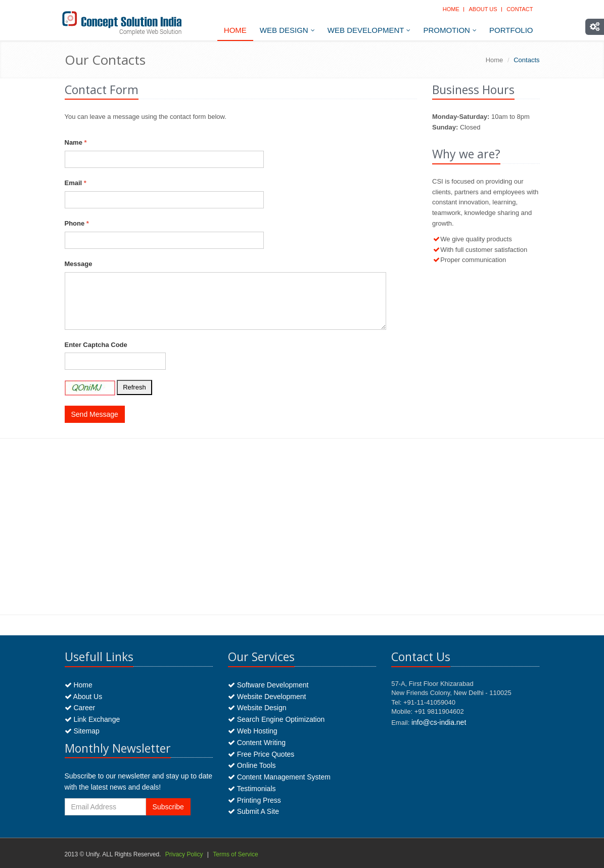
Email (76, 183)
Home (451, 9)
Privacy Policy (184, 854)
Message (79, 264)
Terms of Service (235, 854)
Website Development (267, 697)
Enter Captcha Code (96, 345)
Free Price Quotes (261, 754)
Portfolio (511, 30)
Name (76, 142)
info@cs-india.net (439, 722)
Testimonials (252, 789)
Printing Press (254, 800)
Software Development (268, 685)
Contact (520, 9)
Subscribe (168, 807)
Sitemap (82, 731)
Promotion (450, 30)
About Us (483, 9)
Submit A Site (253, 811)
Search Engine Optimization (276, 719)
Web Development (369, 30)
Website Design (257, 708)
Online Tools (252, 765)
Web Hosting (253, 731)
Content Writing (257, 743)
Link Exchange (92, 719)
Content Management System (279, 777)
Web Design (287, 30)
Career (80, 708)
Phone (77, 223)
